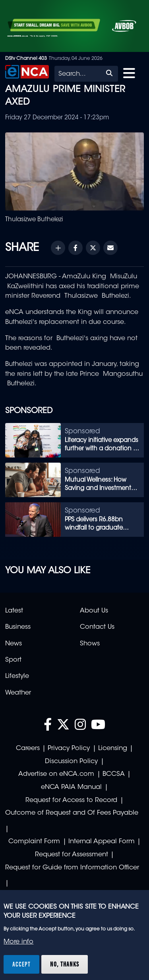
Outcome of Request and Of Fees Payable (72, 813)
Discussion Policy (71, 762)
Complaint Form (34, 842)
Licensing (113, 748)
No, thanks (65, 964)
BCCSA (114, 774)
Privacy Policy (69, 748)
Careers (28, 748)
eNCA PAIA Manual (71, 787)
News (14, 644)
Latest (14, 611)
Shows (90, 644)
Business (18, 627)
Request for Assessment (72, 855)
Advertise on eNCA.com (56, 774)
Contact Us (97, 627)
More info (18, 942)
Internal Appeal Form (102, 842)
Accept (21, 964)
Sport (13, 660)
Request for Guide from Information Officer (72, 868)
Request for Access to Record (71, 800)
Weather (18, 693)
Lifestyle (17, 676)
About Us (94, 611)
